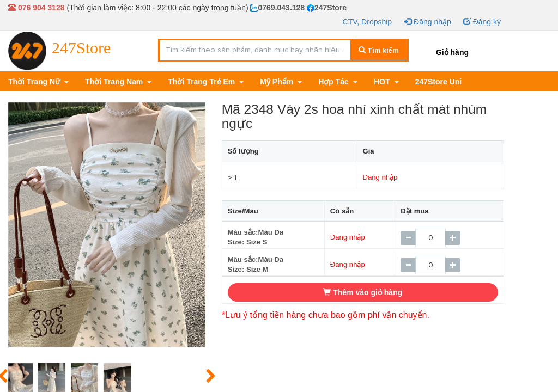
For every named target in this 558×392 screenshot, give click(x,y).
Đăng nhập (427, 22)
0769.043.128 (277, 8)
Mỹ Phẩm (278, 82)
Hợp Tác (335, 82)
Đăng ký (482, 22)
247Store (327, 8)
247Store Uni (439, 82)
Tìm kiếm (379, 51)
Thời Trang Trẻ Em (202, 82)
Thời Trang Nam (115, 82)
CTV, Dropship (368, 22)
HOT (383, 82)
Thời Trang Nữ (35, 82)
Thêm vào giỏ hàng (363, 292)
